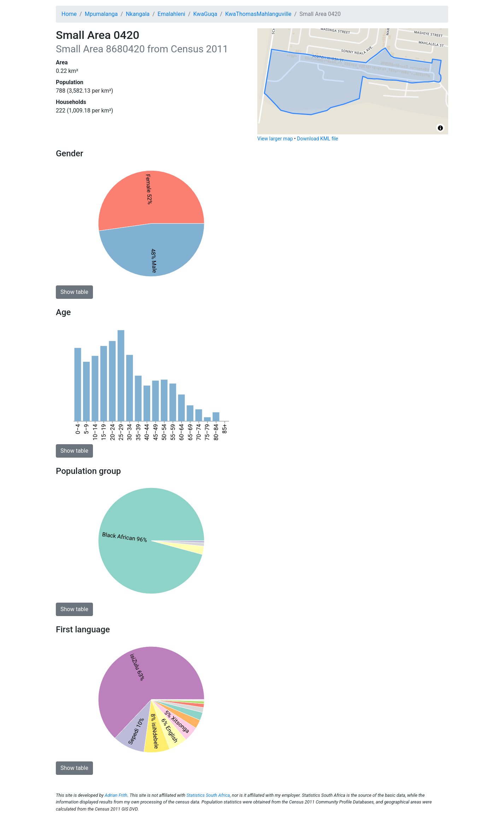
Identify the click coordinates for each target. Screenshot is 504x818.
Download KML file (317, 139)
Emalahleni (171, 14)
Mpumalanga (101, 14)
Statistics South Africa (208, 795)
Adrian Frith (116, 795)
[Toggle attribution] (440, 128)
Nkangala (138, 14)
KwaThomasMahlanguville (258, 14)
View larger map (275, 139)
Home (69, 14)
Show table (74, 292)
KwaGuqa (205, 14)
